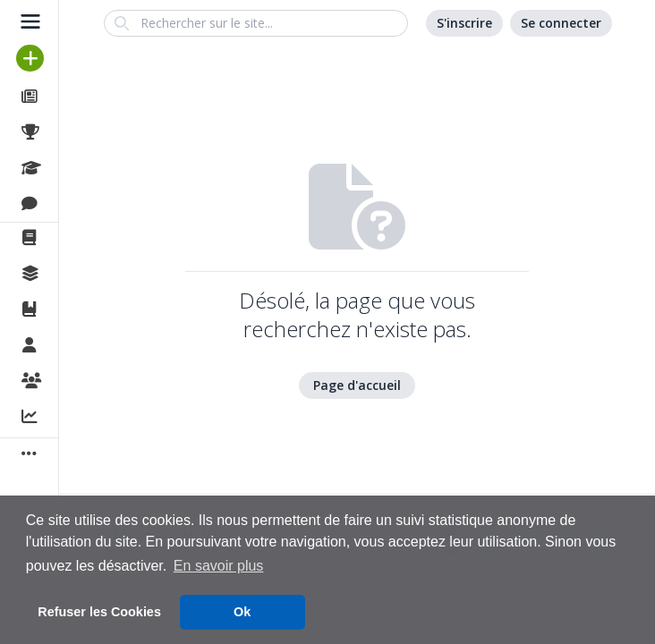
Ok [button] (242, 612)
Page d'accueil (357, 385)
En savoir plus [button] (219, 566)
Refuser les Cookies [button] (99, 612)
